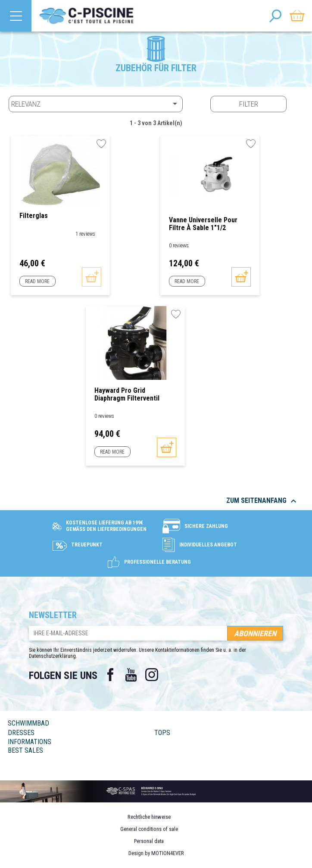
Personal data (149, 841)
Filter (249, 104)
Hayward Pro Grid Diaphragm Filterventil (127, 394)
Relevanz (96, 104)
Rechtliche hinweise (149, 817)
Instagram (152, 675)
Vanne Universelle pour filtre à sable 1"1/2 (203, 224)
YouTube (131, 675)
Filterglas (34, 216)
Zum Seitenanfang (262, 501)
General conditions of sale (149, 829)
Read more (37, 281)
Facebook (110, 675)
